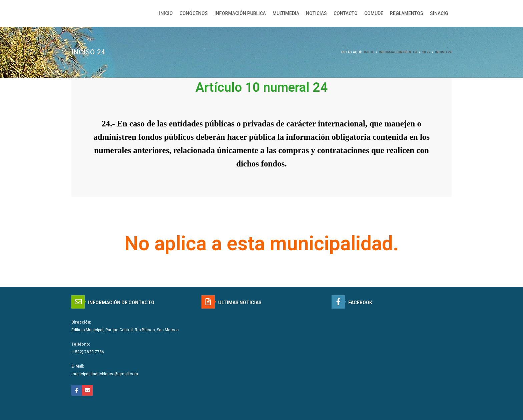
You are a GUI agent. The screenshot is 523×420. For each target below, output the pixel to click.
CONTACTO (346, 13)
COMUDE (374, 13)
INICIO (166, 13)
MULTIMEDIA (286, 13)
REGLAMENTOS (407, 13)
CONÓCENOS (194, 13)
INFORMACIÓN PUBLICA (240, 13)
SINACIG (439, 13)
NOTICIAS (316, 13)
